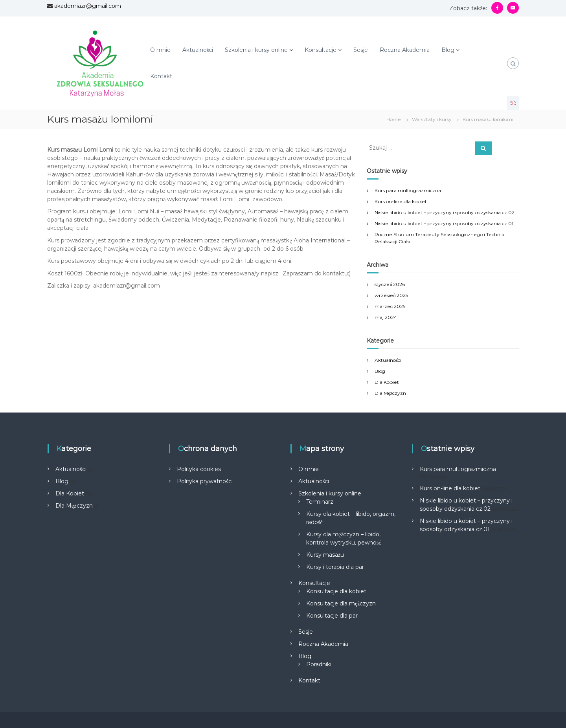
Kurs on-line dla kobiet (401, 201)
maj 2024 (386, 317)
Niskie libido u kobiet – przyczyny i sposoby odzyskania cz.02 (445, 212)
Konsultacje (321, 50)
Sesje (361, 50)
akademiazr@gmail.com (88, 6)
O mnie (160, 50)
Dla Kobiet (387, 382)
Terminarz (320, 502)
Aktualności (198, 50)
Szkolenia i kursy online (256, 50)
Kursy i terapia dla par (335, 567)
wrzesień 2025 (391, 295)
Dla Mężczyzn (390, 393)
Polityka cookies (199, 469)
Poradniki (319, 664)
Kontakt (161, 76)
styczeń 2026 (390, 284)
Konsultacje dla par (332, 616)
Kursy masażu (325, 555)
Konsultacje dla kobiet (336, 591)
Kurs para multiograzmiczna (408, 190)
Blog (448, 50)
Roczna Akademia (405, 50)
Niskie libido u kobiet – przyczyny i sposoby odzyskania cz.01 (444, 223)
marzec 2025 (390, 306)
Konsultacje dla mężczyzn (341, 603)
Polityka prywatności (205, 481)
